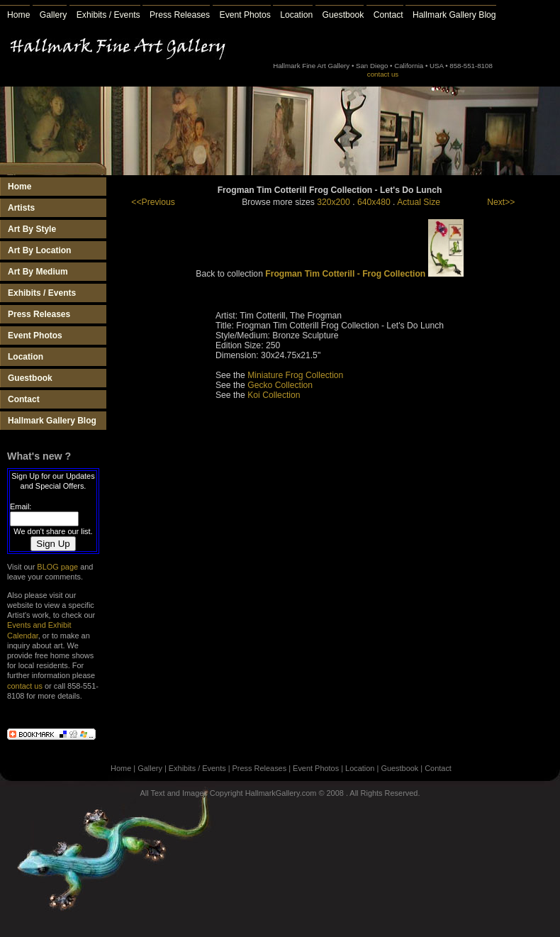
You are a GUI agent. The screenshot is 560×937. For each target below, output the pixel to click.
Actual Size (419, 202)
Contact (388, 15)
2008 (335, 793)
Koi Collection (274, 395)
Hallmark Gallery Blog (454, 15)
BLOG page (57, 567)
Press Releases (180, 15)
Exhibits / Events (108, 15)
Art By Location (39, 250)
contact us (383, 74)
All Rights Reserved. (385, 793)
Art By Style (32, 229)
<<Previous (153, 202)
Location (296, 15)
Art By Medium (38, 272)
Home (18, 15)
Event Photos (245, 15)
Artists (21, 208)
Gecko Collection (280, 385)
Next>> (501, 202)
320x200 (334, 202)
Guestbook (343, 15)
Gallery (54, 15)
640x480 (374, 202)
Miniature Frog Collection (295, 375)
